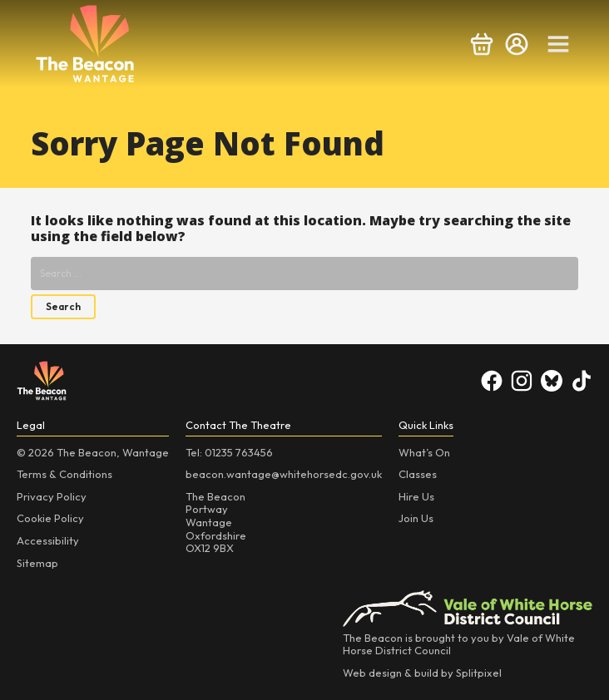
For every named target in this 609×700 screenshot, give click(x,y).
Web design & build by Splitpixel (422, 673)
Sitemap (37, 563)
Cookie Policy (50, 518)
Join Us (416, 518)
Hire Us (416, 496)
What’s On (424, 452)
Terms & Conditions (64, 474)
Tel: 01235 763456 (229, 452)
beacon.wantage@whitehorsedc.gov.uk (284, 474)
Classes (418, 474)
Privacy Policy (52, 496)
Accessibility (48, 540)
